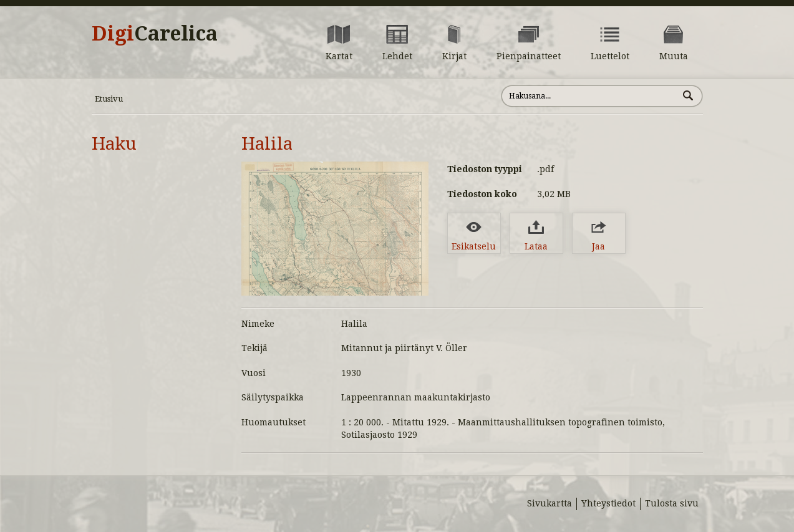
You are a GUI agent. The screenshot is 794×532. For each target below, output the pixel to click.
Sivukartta (550, 503)
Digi (155, 34)
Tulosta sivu (672, 503)
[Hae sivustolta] (590, 96)
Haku (114, 144)
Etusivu (109, 99)
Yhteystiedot (608, 503)
